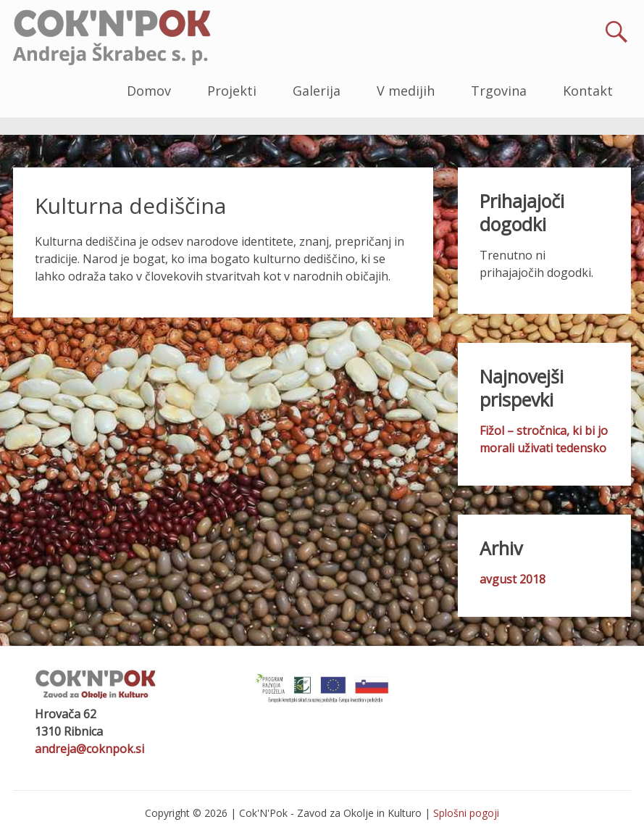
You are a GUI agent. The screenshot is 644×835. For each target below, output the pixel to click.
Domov (149, 91)
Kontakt (588, 91)
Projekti (232, 91)
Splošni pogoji (466, 813)
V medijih (406, 91)
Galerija (317, 91)
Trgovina (499, 91)
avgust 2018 (513, 579)
